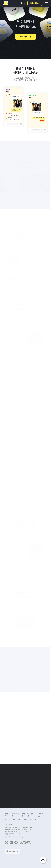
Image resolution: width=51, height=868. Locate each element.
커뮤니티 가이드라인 (29, 819)
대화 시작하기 (35, 3)
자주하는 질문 (17, 819)
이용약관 (8, 819)
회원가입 (22, 3)
